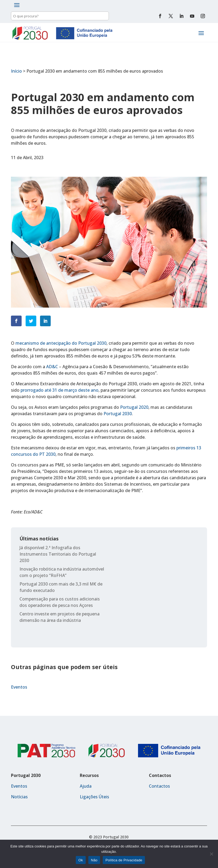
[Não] (211, 854)
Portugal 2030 (118, 414)
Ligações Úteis (94, 797)
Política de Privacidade (124, 860)
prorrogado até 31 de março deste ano (60, 390)
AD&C (52, 367)
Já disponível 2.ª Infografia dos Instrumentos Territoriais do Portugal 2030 (58, 554)
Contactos (159, 786)
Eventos (19, 687)
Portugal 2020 (134, 407)
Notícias (19, 797)
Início (16, 71)
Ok (81, 860)
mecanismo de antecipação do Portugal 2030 (61, 343)
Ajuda (86, 786)
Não (94, 860)
